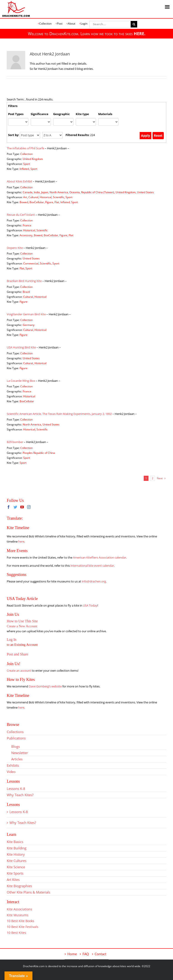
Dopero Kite (15, 248)
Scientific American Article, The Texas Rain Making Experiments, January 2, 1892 (59, 414)
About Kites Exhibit (19, 181)
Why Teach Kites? (20, 795)
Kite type (82, 114)
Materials (105, 114)
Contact (100, 954)
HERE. (140, 34)
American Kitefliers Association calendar (100, 557)
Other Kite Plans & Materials (28, 892)
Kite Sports (15, 873)
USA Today (90, 605)
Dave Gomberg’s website (45, 686)
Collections (15, 732)
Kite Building (17, 848)
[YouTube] (22, 507)
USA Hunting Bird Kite (21, 347)
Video (11, 772)
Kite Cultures (17, 861)
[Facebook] (9, 507)
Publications (16, 738)
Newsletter (20, 753)
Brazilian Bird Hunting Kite (24, 281)
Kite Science (16, 867)
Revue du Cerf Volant (21, 215)
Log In (12, 640)
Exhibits (13, 765)
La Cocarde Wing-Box (21, 381)
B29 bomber (15, 442)
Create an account (19, 671)
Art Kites (13, 880)
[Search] (134, 24)
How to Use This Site (22, 621)
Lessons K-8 (16, 789)
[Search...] (110, 24)
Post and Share (17, 654)
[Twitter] (15, 507)
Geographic (61, 114)
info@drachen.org (94, 581)
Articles (17, 759)
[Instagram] (29, 507)
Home (72, 954)
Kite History (16, 854)
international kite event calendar (92, 566)
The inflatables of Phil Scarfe (25, 148)
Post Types (16, 114)
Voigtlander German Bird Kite (26, 314)
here (21, 541)
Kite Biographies (19, 886)
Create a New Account (22, 626)
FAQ (86, 954)
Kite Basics (15, 842)
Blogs (16, 746)
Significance (40, 114)
